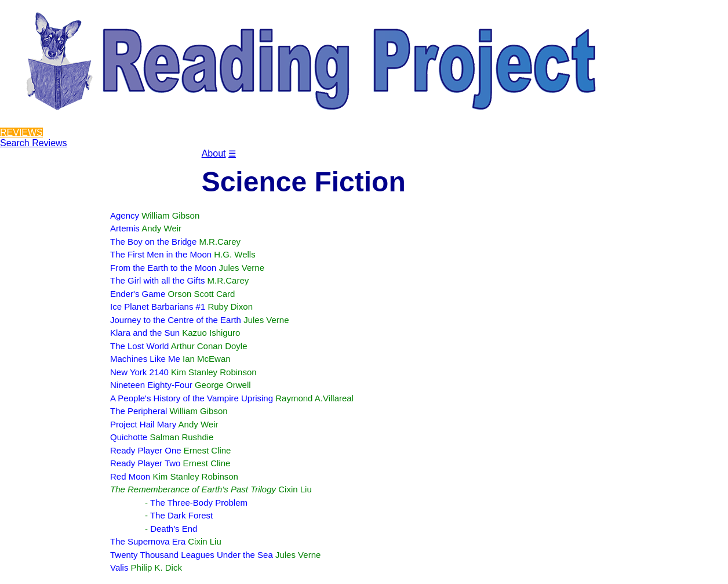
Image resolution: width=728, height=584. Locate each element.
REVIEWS (21, 133)
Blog (132, 162)
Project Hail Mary (143, 424)
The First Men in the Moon (161, 254)
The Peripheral (139, 411)
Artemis (125, 228)
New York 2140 (139, 372)
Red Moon (130, 476)
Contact (176, 162)
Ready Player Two (145, 463)
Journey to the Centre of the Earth (176, 320)
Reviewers (31, 162)
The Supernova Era (148, 541)
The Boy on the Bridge (153, 242)
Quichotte (129, 437)
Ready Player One (146, 450)
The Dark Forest (181, 515)
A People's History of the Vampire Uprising (192, 398)
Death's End (174, 529)
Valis (119, 567)
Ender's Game (138, 294)
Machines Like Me (145, 359)
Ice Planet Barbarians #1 (158, 306)
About (214, 153)
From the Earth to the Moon (163, 268)
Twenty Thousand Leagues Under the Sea (192, 555)
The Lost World (139, 346)
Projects (88, 162)
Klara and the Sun (145, 333)
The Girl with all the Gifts (157, 280)
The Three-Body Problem (199, 503)
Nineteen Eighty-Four (151, 385)
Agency (125, 215)
